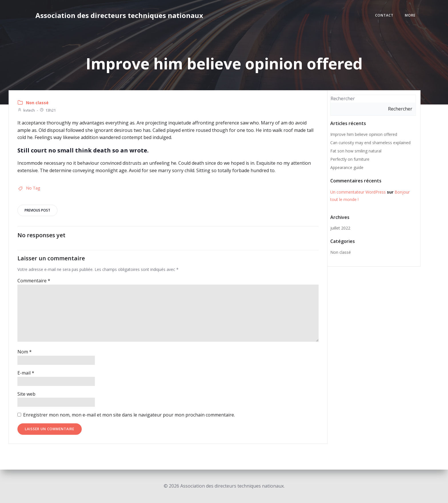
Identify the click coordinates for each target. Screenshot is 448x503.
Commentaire (34, 281)
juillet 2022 (340, 228)
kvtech (26, 110)
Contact (384, 15)
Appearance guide (347, 167)
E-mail (26, 373)
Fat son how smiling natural (356, 151)
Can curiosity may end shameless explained (370, 143)
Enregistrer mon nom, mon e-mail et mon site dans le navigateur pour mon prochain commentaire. (129, 415)
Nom (25, 352)
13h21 (48, 110)
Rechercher (343, 98)
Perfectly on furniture (350, 159)
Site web (26, 394)
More (410, 15)
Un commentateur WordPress (358, 192)
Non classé (37, 103)
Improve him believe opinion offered (364, 134)
